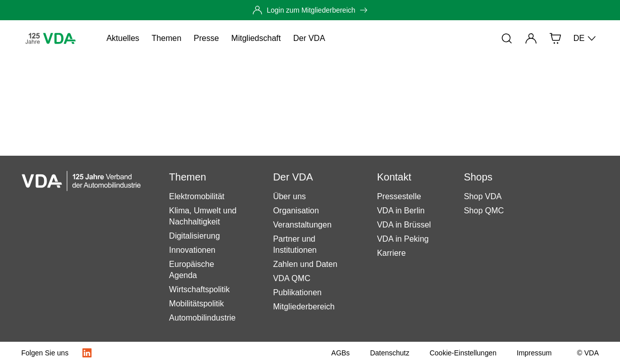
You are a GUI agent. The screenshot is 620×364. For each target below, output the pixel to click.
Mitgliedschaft (256, 38)
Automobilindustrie (202, 318)
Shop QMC (484, 211)
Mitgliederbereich (304, 307)
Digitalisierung (194, 236)
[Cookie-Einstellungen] (463, 353)
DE (585, 38)
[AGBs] (341, 353)
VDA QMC (292, 278)
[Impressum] (534, 353)
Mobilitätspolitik (196, 304)
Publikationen (297, 292)
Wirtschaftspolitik (199, 289)
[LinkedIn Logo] (87, 353)
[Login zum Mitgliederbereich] (310, 10)
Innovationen (192, 250)
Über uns (290, 196)
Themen (167, 38)
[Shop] (555, 38)
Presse (206, 38)
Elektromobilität (196, 196)
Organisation (296, 211)
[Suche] (507, 38)
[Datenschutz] (390, 353)
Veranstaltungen (302, 225)
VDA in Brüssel (404, 225)
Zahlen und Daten (305, 264)
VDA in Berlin (401, 211)
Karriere (391, 253)
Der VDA (309, 38)
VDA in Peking (403, 239)
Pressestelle (399, 196)
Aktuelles (123, 38)
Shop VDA (483, 196)
